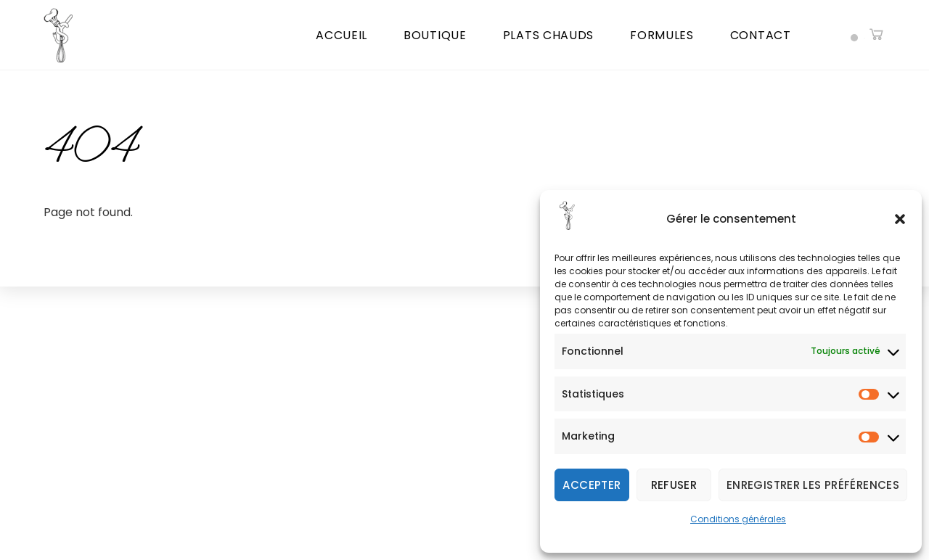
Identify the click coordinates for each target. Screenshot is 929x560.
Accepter (592, 485)
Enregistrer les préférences (813, 485)
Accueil (341, 35)
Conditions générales (738, 519)
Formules (662, 35)
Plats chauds (548, 35)
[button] (900, 219)
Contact (761, 35)
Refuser (674, 485)
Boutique (435, 35)
